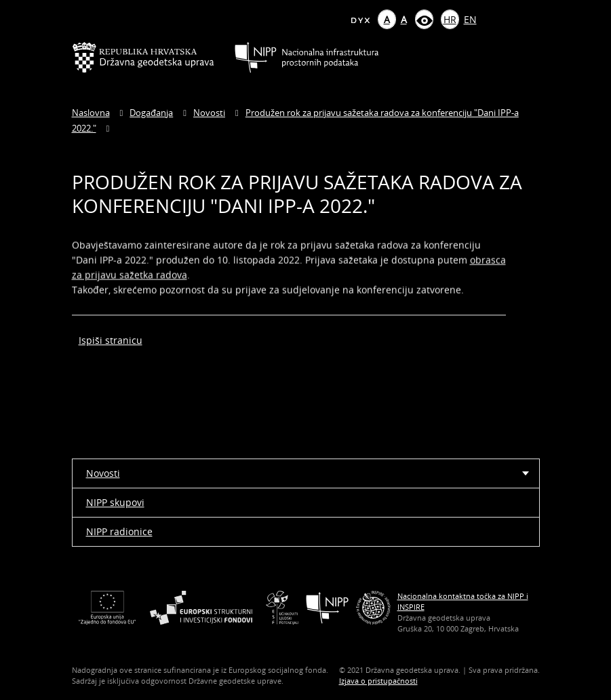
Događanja (151, 113)
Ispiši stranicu (111, 340)
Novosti (209, 113)
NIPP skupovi (115, 502)
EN (470, 19)
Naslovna (91, 113)
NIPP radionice (119, 531)
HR (450, 19)
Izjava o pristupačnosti (378, 681)
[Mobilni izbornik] (528, 58)
